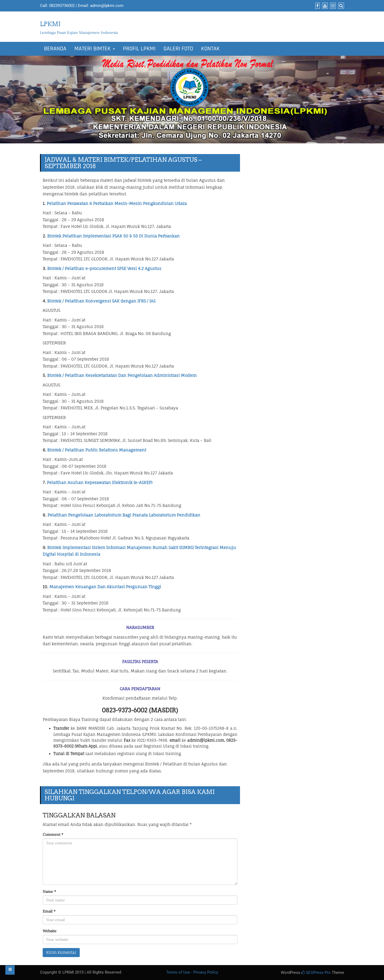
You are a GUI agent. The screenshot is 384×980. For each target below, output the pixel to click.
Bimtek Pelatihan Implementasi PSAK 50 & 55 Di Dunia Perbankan (113, 236)
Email (49, 911)
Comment (53, 834)
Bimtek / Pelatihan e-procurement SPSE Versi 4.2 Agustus (104, 269)
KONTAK (210, 49)
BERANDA (55, 49)
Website (50, 931)
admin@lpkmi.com (107, 6)
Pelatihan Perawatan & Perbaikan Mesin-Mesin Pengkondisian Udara (117, 203)
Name (49, 892)
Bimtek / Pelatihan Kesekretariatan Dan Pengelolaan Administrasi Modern (122, 375)
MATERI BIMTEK (95, 49)
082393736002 (62, 6)
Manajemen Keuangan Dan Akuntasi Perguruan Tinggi (105, 587)
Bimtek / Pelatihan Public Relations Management (97, 450)
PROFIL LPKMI (139, 49)
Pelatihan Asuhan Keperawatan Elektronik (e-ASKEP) (100, 483)
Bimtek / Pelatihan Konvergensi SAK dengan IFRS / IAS (101, 301)
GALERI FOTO (178, 49)
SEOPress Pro (316, 973)
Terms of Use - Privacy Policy (192, 972)
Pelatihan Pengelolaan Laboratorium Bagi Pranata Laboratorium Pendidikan (124, 515)
